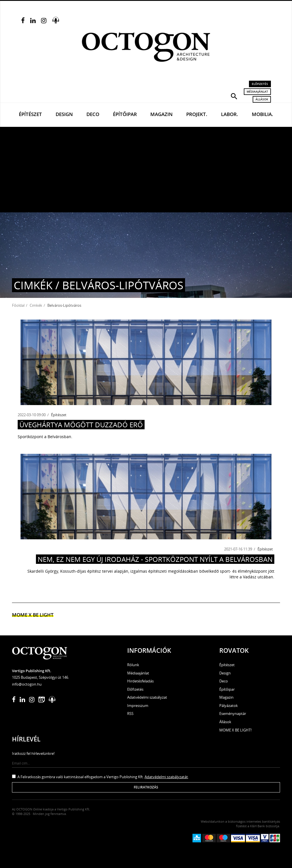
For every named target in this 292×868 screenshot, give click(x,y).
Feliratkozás (146, 787)
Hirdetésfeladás (140, 681)
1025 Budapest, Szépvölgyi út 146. (40, 677)
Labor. (230, 114)
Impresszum (138, 706)
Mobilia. (262, 114)
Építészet (30, 114)
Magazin (161, 114)
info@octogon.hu (27, 684)
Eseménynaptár (233, 713)
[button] (234, 96)
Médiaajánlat (257, 92)
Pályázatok (229, 706)
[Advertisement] (146, 170)
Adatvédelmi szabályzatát (166, 777)
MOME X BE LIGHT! (235, 730)
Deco (93, 114)
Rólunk (133, 665)
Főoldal (18, 305)
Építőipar (125, 114)
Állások (262, 99)
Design (64, 114)
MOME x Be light (33, 615)
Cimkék (36, 305)
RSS (130, 713)
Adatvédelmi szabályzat (147, 697)
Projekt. (197, 114)
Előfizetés (260, 84)
